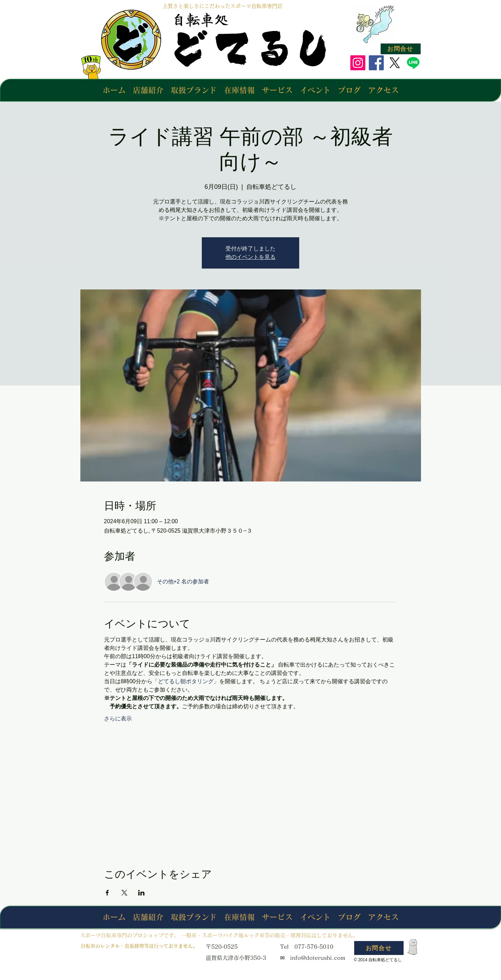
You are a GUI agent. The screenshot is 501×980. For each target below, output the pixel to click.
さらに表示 (118, 719)
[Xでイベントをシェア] (124, 893)
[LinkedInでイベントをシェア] (141, 893)
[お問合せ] (401, 49)
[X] (395, 63)
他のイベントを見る (250, 257)
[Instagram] (358, 63)
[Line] (413, 63)
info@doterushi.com (318, 958)
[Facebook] (376, 63)
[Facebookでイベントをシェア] (107, 893)
